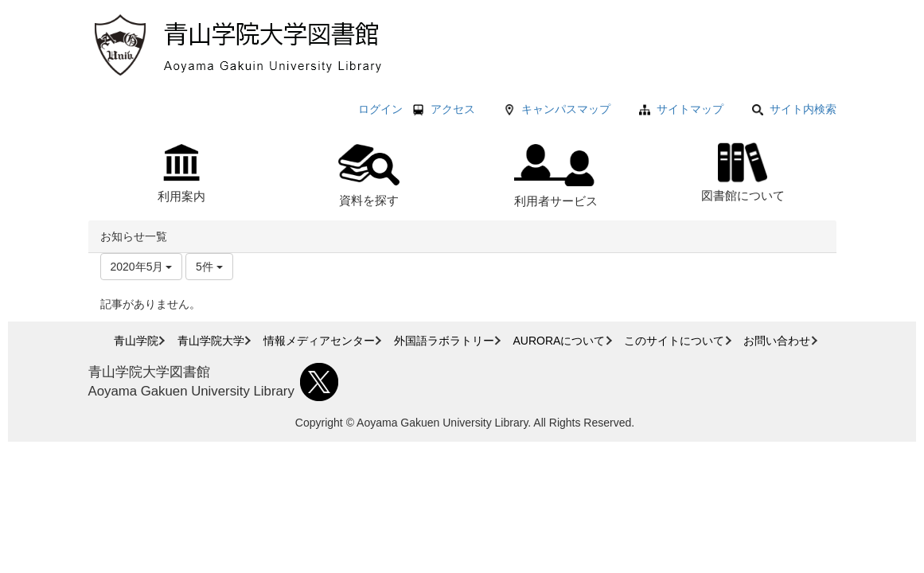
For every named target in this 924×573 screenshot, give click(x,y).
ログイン (380, 109)
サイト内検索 (794, 109)
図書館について (743, 170)
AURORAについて (559, 341)
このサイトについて (674, 341)
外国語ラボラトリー (444, 341)
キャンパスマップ (566, 109)
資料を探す (369, 175)
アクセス (453, 109)
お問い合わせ (777, 341)
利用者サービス (556, 176)
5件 (209, 267)
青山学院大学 (211, 341)
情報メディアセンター (319, 341)
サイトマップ (690, 109)
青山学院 (136, 341)
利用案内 (181, 173)
